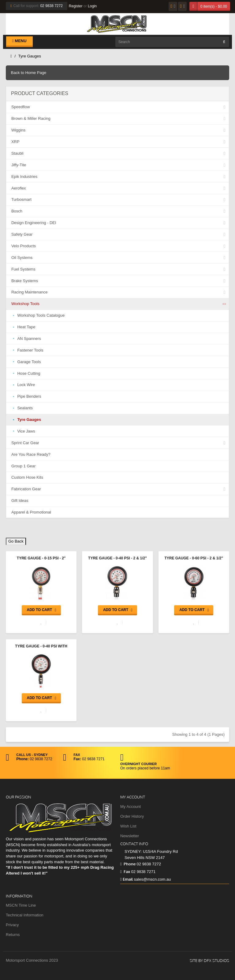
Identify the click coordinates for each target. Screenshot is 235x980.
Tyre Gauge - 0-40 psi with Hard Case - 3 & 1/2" (41, 647)
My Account (131, 807)
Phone (128, 864)
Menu (19, 41)
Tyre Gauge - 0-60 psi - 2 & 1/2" (194, 558)
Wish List (128, 826)
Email (127, 879)
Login (92, 6)
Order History (132, 816)
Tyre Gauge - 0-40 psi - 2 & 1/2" (117, 558)
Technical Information (25, 915)
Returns (13, 935)
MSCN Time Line (21, 905)
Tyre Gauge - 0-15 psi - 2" (41, 558)
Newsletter (130, 836)
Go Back (16, 541)
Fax (125, 871)
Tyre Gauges (30, 56)
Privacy (12, 925)
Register (76, 6)
